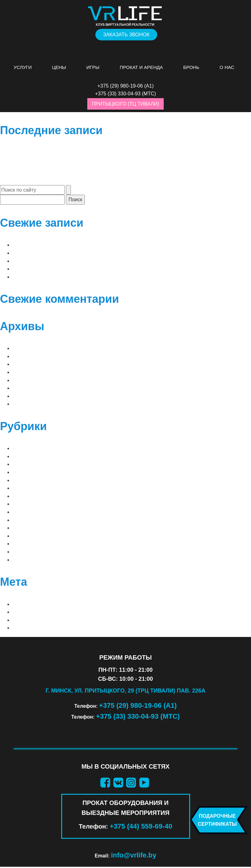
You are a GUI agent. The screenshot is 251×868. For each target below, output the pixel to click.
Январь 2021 (29, 388)
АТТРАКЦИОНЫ (31, 496)
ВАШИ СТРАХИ (30, 512)
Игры (93, 67)
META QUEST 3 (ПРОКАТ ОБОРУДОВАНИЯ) (64, 472)
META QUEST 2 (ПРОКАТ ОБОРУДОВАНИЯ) (64, 464)
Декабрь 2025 (30, 372)
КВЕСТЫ (23, 536)
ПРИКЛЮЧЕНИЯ (32, 544)
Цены (59, 67)
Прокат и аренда (141, 67)
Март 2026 (25, 356)
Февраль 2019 (30, 404)
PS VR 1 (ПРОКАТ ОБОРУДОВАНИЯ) (55, 480)
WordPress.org (35, 628)
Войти (21, 604)
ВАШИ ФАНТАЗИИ (34, 520)
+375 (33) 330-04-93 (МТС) (138, 716)
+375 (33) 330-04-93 (118, 94)
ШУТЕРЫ (23, 560)
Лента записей (33, 612)
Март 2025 (25, 380)
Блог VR (23, 504)
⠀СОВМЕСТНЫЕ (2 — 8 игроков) (54, 456)
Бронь (191, 67)
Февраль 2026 (30, 364)
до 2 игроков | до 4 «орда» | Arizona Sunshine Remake (86, 245)
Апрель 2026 (29, 348)
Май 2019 (24, 396)
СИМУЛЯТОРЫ (30, 552)
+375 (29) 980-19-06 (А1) (138, 705)
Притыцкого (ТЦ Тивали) (126, 104)
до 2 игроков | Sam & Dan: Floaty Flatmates (72, 277)
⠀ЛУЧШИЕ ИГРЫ (33, 448)
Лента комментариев (42, 620)
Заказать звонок (126, 35)
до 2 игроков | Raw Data (45, 269)
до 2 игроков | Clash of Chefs (54, 261)
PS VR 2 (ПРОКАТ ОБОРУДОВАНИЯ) (55, 488)
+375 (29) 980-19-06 (120, 86)
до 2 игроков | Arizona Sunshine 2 (59, 253)
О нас (227, 67)
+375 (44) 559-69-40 (141, 826)
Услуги (23, 67)
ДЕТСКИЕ (24, 528)
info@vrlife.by (134, 855)
